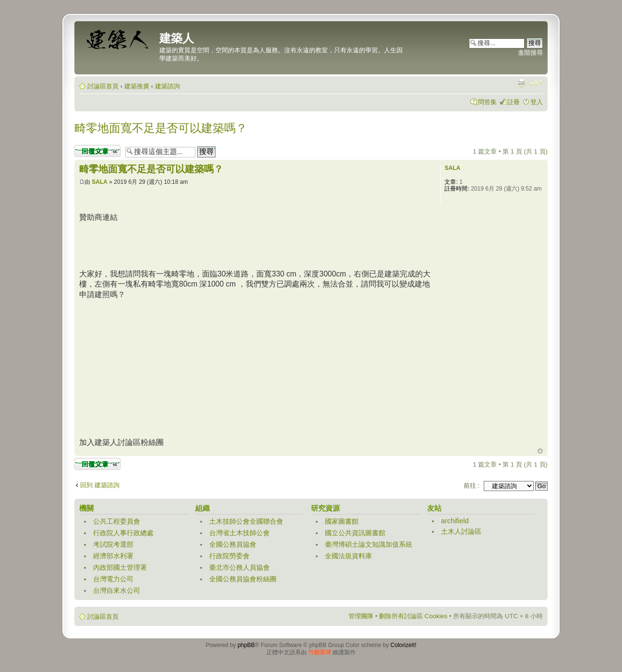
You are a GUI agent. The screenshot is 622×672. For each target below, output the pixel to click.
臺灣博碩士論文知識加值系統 (369, 544)
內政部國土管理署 (120, 567)
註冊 (514, 102)
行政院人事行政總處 (123, 533)
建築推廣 (137, 86)
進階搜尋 (530, 53)
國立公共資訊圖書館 (355, 533)
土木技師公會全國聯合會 (246, 521)
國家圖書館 (342, 521)
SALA (100, 182)
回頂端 (540, 451)
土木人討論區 (461, 531)
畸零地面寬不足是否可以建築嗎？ (161, 128)
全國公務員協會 (233, 544)
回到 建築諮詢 (100, 485)
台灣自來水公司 (117, 590)
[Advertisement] (254, 244)
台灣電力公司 (113, 579)
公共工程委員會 (117, 521)
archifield (455, 521)
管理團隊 (361, 616)
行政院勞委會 (229, 556)
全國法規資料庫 (348, 556)
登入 (537, 102)
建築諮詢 (167, 86)
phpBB (246, 645)
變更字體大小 (536, 83)
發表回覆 (97, 151)
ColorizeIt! (404, 645)
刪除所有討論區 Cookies (413, 616)
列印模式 (521, 83)
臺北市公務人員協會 (239, 567)
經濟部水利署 (113, 556)
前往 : (472, 486)
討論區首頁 (103, 86)
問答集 (487, 102)
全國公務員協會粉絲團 (243, 579)
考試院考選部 (113, 544)
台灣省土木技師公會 (239, 533)
